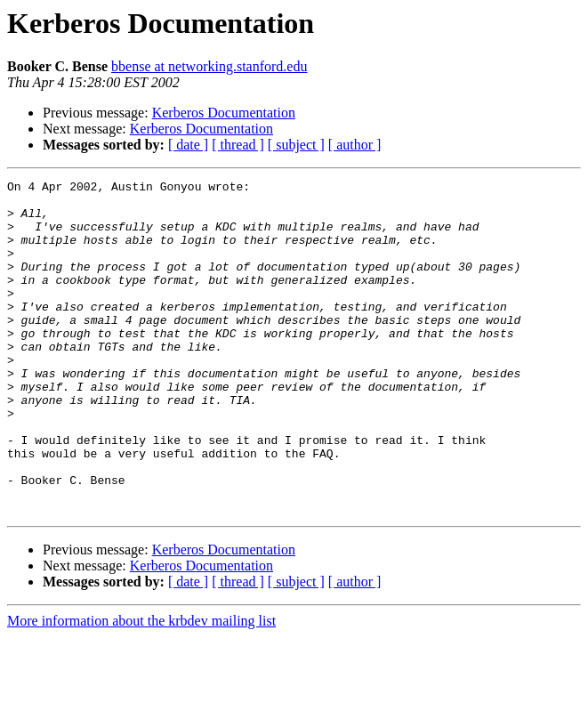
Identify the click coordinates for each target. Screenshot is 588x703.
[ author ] (355, 145)
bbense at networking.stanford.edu (209, 66)
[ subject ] (296, 145)
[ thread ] (238, 145)
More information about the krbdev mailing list (141, 687)
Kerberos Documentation (224, 113)
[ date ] (188, 145)
